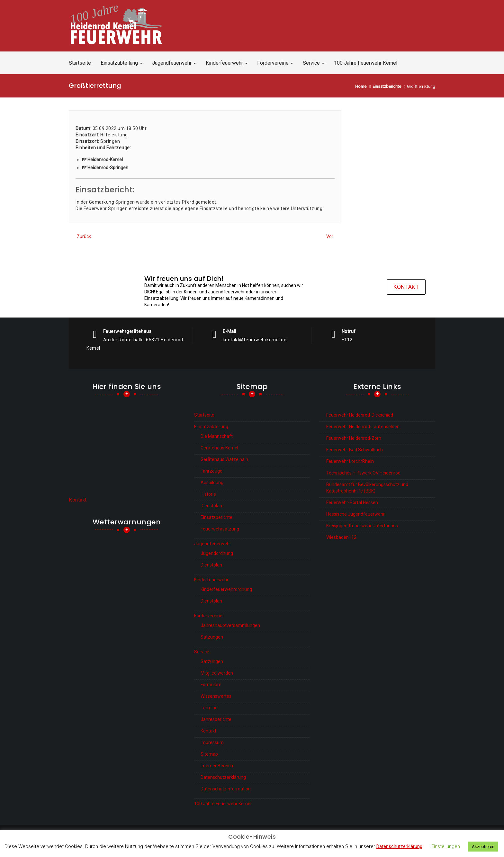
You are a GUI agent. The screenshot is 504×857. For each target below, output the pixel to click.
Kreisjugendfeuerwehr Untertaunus (362, 526)
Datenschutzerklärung (223, 777)
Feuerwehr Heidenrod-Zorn (354, 438)
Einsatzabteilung (122, 63)
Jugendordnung (217, 553)
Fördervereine (275, 63)
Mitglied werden (217, 673)
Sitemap (209, 754)
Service (314, 63)
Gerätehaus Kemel (219, 448)
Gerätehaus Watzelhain (224, 459)
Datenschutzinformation (226, 789)
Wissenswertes (216, 696)
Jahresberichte (216, 719)
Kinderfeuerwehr (227, 63)
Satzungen (212, 637)
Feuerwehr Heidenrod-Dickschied (360, 415)
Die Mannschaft (217, 436)
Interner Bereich (217, 766)
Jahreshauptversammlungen (230, 625)
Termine (209, 708)
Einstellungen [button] (446, 846)
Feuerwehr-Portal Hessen (352, 502)
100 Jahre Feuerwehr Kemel (366, 63)
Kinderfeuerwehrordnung (226, 589)
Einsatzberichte (216, 517)
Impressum (212, 742)
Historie (208, 494)
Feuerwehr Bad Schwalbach (355, 450)
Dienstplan (211, 506)
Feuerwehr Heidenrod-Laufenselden (363, 427)
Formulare (211, 685)
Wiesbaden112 (341, 537)
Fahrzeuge (212, 471)
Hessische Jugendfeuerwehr (355, 514)
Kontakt (406, 287)
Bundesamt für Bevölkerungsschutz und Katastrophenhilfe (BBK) (367, 488)
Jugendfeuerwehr (174, 63)
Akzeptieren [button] (483, 847)
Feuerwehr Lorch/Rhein (350, 461)
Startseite (80, 63)
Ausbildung (212, 483)
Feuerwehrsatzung (220, 529)
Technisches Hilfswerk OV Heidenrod (363, 473)
